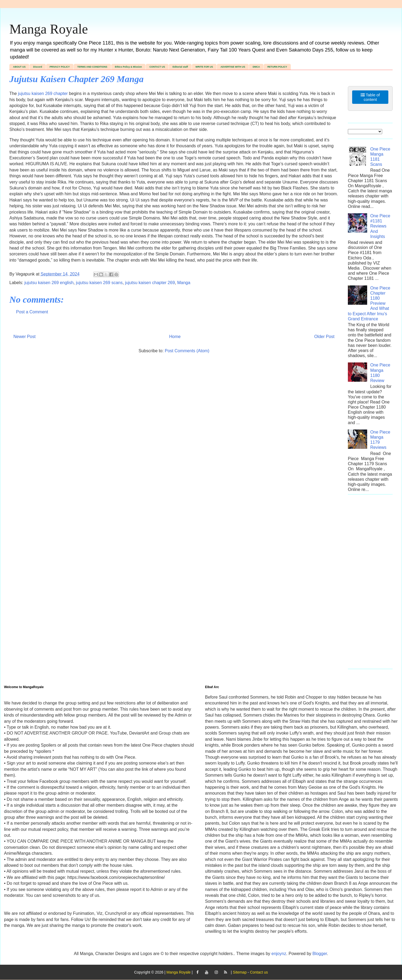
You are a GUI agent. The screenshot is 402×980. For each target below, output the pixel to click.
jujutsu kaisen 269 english (49, 283)
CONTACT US (157, 67)
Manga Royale (49, 29)
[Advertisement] (370, 584)
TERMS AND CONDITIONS (92, 67)
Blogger (320, 954)
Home (175, 337)
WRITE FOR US (204, 67)
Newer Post (25, 337)
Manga (184, 283)
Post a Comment (32, 312)
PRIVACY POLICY (60, 67)
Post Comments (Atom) (187, 351)
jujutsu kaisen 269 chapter (43, 93)
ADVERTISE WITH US (233, 67)
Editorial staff (180, 67)
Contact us (259, 972)
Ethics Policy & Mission (128, 67)
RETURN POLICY (277, 67)
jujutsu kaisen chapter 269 (150, 283)
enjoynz (279, 954)
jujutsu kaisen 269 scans (99, 283)
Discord (38, 67)
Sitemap (240, 972)
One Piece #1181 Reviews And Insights (380, 226)
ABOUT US (19, 67)
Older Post (324, 337)
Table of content (370, 97)
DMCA (256, 67)
